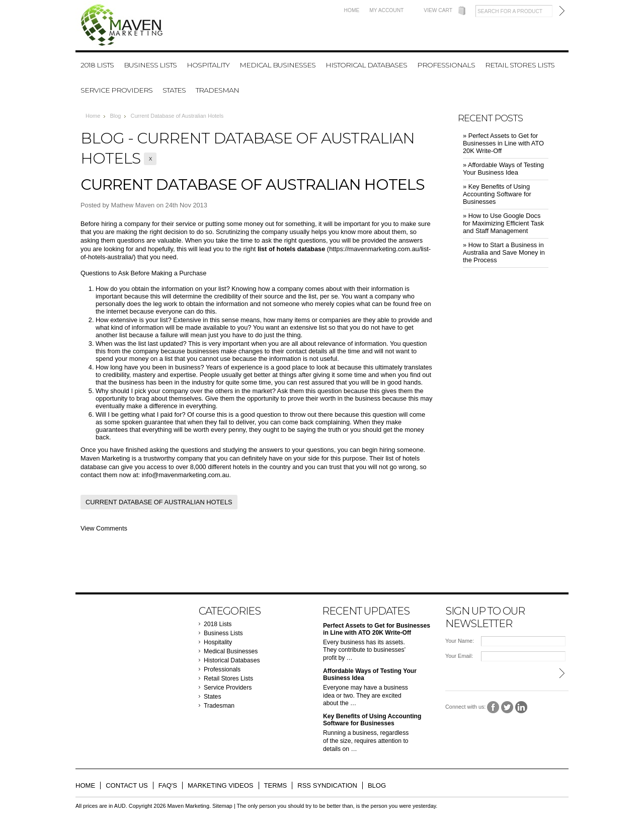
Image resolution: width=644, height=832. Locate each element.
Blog (115, 116)
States (174, 90)
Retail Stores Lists (520, 65)
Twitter (507, 707)
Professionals (446, 65)
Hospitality (208, 65)
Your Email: (459, 656)
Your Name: (460, 641)
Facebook (493, 707)
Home (352, 10)
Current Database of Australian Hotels (253, 184)
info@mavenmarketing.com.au (186, 475)
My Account (386, 10)
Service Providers (116, 90)
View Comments (104, 528)
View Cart (438, 10)
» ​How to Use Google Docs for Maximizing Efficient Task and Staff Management (503, 223)
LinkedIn (521, 707)
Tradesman (217, 90)
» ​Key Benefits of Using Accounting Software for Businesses (497, 194)
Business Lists (150, 65)
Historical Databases (366, 65)
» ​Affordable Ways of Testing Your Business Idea (503, 169)
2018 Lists (97, 65)
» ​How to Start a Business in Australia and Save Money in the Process (504, 252)
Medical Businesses (277, 65)
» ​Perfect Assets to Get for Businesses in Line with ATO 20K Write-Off (503, 143)
